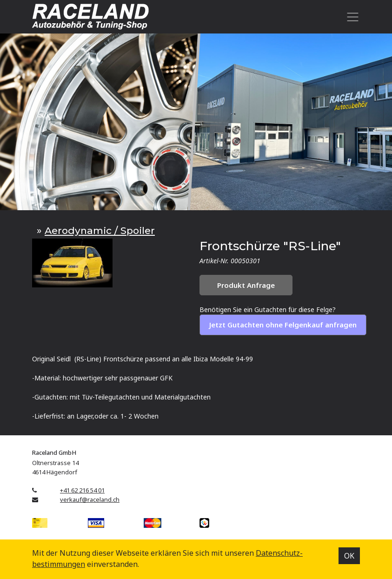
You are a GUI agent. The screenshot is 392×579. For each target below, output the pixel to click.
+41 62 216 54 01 (82, 490)
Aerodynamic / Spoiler (100, 230)
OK (349, 556)
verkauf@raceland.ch (90, 499)
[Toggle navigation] (351, 17)
